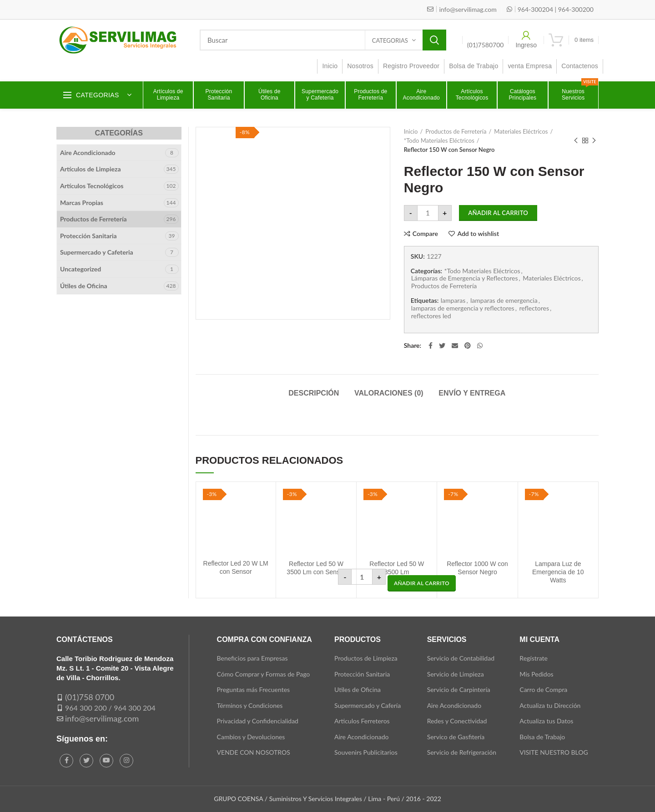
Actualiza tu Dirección (550, 705)
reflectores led (431, 316)
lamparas (453, 301)
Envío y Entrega (472, 393)
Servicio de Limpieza (456, 674)
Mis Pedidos (536, 674)
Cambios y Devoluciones (251, 737)
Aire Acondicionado (88, 153)
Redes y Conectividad (457, 721)
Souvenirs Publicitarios (366, 752)
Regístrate (534, 658)
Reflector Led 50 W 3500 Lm (397, 568)
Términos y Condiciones (250, 705)
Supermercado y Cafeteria (97, 252)
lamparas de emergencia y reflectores (463, 308)
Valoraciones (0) (389, 393)
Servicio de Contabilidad (461, 658)
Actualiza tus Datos (546, 721)
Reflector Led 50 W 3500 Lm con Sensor (316, 568)
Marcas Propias (82, 203)
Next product (594, 141)
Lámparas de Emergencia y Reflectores (465, 278)
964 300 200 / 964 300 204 (110, 708)
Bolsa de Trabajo (542, 737)
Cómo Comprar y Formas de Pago (264, 674)
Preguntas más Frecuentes (254, 689)
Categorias (390, 40)
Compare (425, 234)
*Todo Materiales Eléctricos (439, 140)
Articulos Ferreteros (362, 721)
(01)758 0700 (90, 697)
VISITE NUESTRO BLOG (554, 752)
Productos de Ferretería (456, 131)
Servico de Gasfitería (456, 737)
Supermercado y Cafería (368, 705)
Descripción (314, 393)
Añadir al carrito (498, 213)
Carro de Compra (543, 689)
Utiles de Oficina (358, 689)
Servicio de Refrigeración (462, 752)
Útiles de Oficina (84, 286)
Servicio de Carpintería (459, 689)
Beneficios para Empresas (252, 658)
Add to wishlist (478, 234)
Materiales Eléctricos (521, 131)
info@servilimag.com (102, 718)
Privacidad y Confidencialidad (258, 721)
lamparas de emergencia (504, 301)
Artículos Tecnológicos (92, 186)
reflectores (534, 308)
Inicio (411, 131)
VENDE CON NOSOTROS (254, 752)
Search (434, 40)
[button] (422, 583)
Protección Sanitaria (88, 236)
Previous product (576, 141)
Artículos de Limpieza (91, 169)
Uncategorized (81, 269)
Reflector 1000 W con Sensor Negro (477, 568)
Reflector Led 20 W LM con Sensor (236, 567)
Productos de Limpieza (366, 658)
